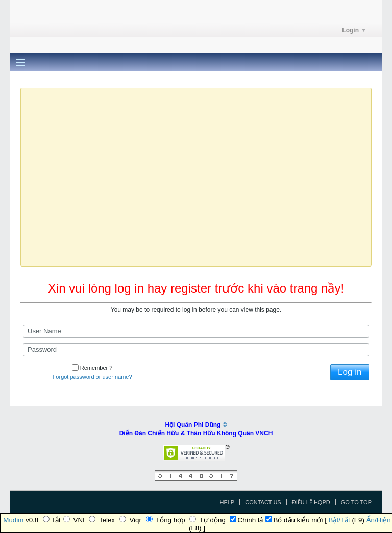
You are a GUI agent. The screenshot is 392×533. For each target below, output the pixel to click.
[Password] (196, 350)
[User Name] (196, 331)
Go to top (356, 502)
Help (227, 502)
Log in (350, 372)
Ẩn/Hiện (379, 520)
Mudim (13, 520)
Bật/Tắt (339, 520)
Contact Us (263, 502)
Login (354, 30)
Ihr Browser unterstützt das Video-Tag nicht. (196, 176)
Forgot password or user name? (92, 377)
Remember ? (92, 368)
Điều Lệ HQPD (311, 502)
